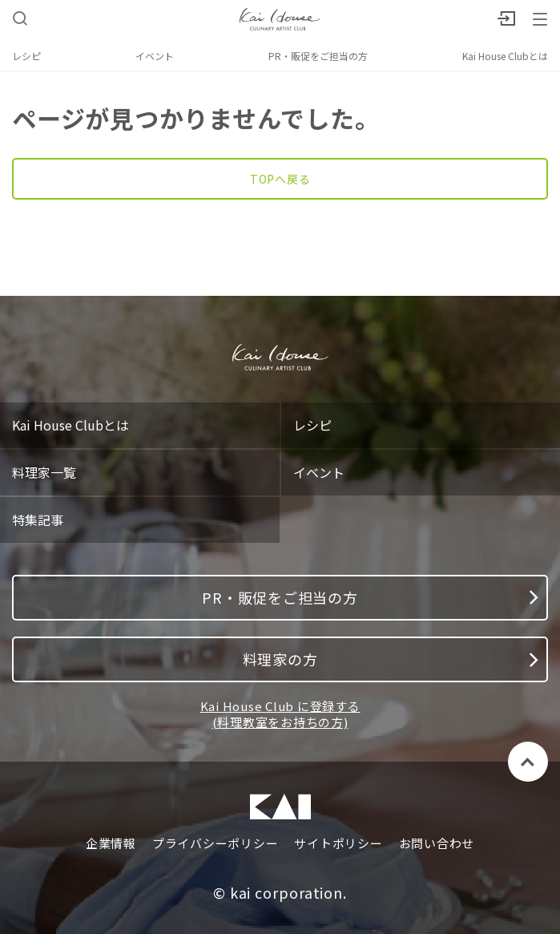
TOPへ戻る (280, 179)
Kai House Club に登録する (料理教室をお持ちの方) (280, 714)
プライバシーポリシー (216, 843)
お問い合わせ (437, 843)
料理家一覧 (44, 472)
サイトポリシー (338, 843)
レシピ (26, 56)
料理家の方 (391, 659)
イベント (155, 56)
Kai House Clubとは (505, 56)
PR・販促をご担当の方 (318, 56)
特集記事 (38, 520)
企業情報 (111, 843)
